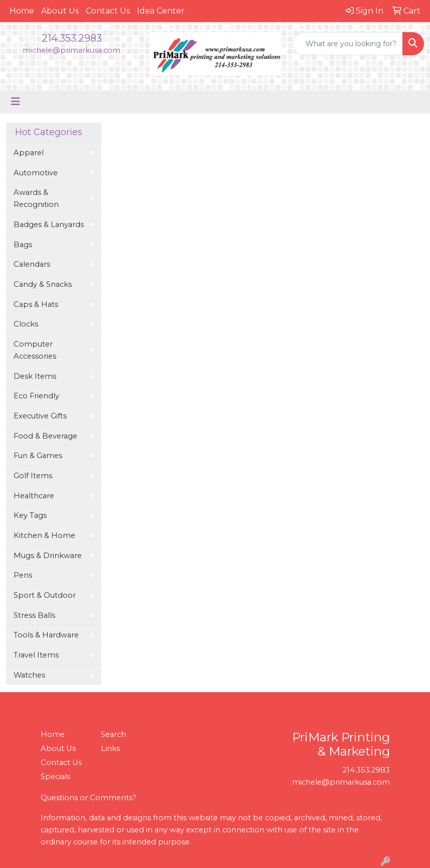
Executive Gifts (40, 416)
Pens (23, 575)
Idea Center (161, 11)
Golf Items (33, 476)
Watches (29, 675)
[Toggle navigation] (16, 101)
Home (22, 11)
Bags (23, 245)
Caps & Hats (36, 304)
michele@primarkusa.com (71, 50)
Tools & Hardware (46, 635)
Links (110, 748)
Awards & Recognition (36, 198)
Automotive (36, 173)
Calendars (32, 264)
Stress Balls (34, 615)
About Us (60, 11)
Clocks (26, 324)
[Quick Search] (348, 44)
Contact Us (108, 11)
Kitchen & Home (44, 535)
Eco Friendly (36, 396)
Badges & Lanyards (49, 225)
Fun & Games (38, 456)
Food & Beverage (45, 436)
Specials (55, 777)
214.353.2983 (72, 38)
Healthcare (34, 496)
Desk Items (35, 376)
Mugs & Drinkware (48, 556)
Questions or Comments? (89, 798)
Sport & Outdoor (45, 595)
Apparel (29, 153)
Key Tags (30, 515)
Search (113, 734)
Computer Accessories (35, 350)
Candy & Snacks (43, 284)
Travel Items (36, 655)
